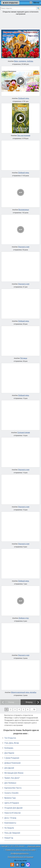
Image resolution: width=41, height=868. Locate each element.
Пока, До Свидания (12, 833)
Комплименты (10, 823)
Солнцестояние (24, 433)
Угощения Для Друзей (13, 808)
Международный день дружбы (24, 692)
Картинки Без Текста (13, 788)
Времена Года (10, 798)
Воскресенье (24, 210)
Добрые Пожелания (12, 763)
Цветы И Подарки (12, 803)
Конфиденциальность (20, 853)
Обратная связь (34, 846)
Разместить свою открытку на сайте (20, 850)
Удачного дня (24, 247)
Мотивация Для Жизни (14, 773)
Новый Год (9, 838)
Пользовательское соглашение (20, 857)
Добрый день (24, 98)
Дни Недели (9, 753)
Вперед (29, 702)
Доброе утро (24, 618)
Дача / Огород (10, 818)
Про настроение (24, 136)
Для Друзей (9, 768)
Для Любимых (10, 783)
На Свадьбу (9, 828)
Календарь (9, 748)
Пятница (24, 358)
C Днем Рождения (12, 758)
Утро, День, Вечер (12, 743)
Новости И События (12, 813)
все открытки (10, 3)
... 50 (33, 710)
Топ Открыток (10, 738)
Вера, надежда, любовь (24, 61)
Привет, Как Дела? (12, 778)
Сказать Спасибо (11, 793)
